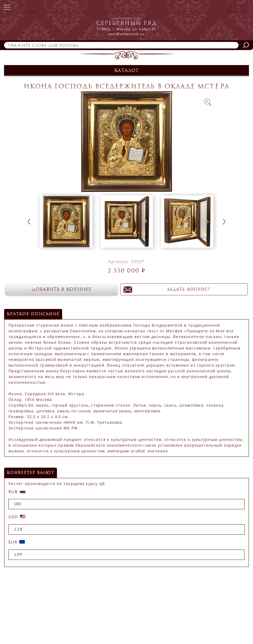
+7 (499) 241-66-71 (19, 8)
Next (224, 222)
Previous (29, 222)
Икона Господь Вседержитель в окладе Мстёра (126, 86)
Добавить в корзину (65, 289)
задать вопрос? (192, 289)
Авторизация (233, 8)
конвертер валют (31, 473)
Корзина (245, 8)
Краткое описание (33, 314)
